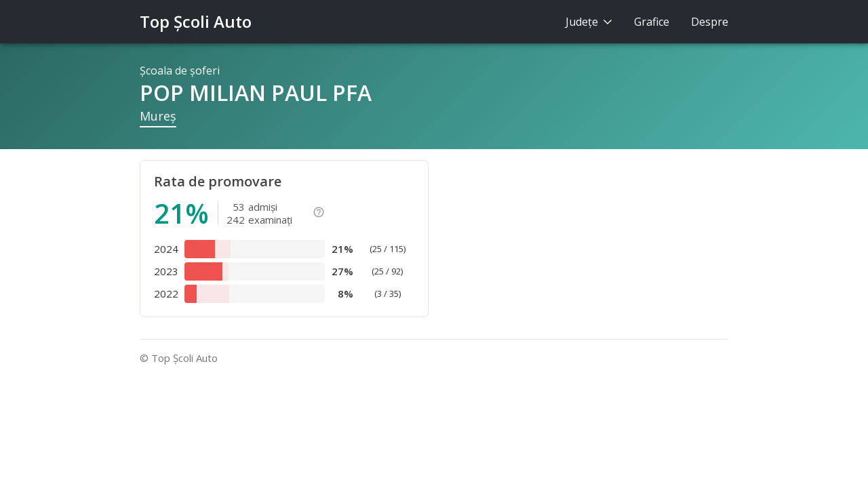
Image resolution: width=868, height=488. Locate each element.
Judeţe (589, 22)
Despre (710, 22)
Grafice (652, 22)
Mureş (158, 116)
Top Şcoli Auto (196, 21)
